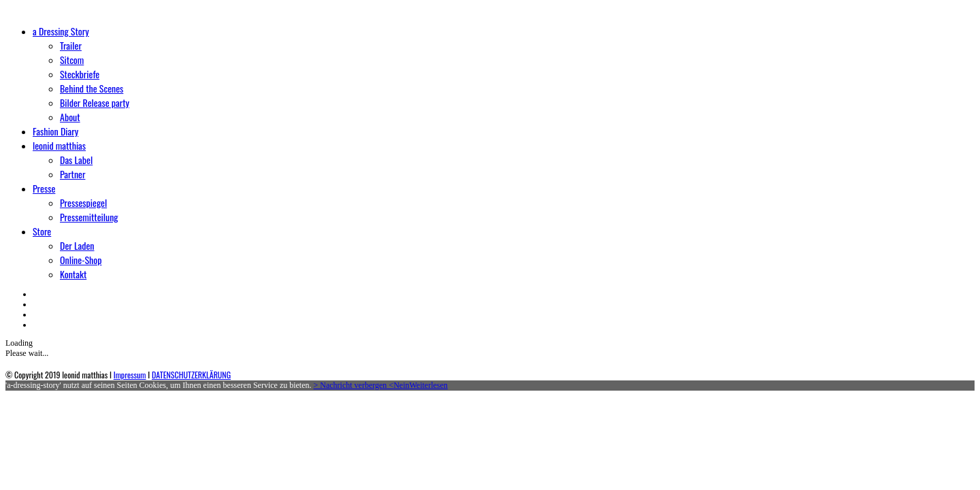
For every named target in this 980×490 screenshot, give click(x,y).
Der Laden (77, 245)
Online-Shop (81, 260)
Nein (401, 385)
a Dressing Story (61, 31)
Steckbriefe (80, 74)
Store (42, 231)
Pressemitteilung (89, 217)
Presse (44, 188)
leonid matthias (59, 145)
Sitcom (72, 60)
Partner (72, 174)
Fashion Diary (55, 131)
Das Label (76, 160)
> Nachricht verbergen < (354, 385)
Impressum (130, 375)
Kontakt (73, 274)
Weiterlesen (428, 385)
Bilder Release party (95, 102)
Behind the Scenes (92, 88)
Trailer (71, 45)
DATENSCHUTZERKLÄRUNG (191, 375)
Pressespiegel (83, 202)
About (70, 117)
